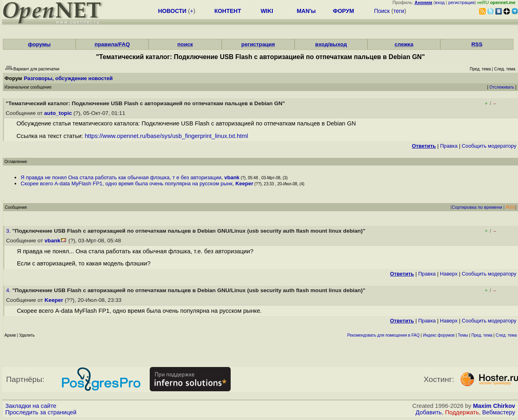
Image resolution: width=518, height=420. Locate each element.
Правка (449, 146)
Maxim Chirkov (494, 406)
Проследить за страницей (41, 412)
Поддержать (462, 412)
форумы (39, 44)
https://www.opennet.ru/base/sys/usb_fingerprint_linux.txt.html (166, 136)
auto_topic (58, 113)
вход (440, 2)
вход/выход (331, 44)
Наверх (449, 274)
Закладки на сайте (31, 406)
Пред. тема (482, 335)
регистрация (462, 2)
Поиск (382, 11)
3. (9, 231)
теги (399, 11)
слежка (404, 44)
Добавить (429, 412)
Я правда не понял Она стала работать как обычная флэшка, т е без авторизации (121, 177)
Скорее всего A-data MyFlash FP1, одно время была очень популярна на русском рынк (126, 183)
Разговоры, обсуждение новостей (68, 78)
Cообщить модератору (489, 146)
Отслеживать (502, 87)
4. (9, 290)
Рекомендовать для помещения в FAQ (383, 335)
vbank (232, 177)
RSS (477, 44)
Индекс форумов (439, 335)
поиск (185, 44)
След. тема (506, 335)
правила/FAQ (112, 44)
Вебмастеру (499, 412)
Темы (463, 335)
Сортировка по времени (477, 207)
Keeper (244, 183)
